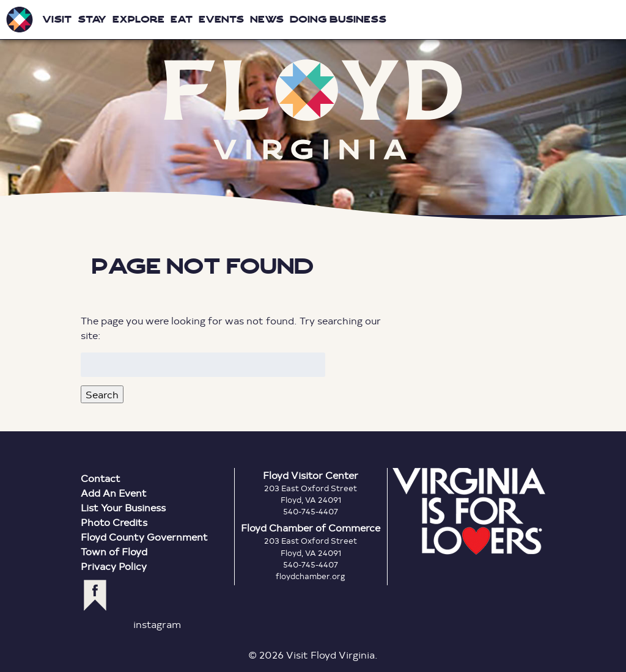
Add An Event (114, 493)
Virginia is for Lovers (469, 511)
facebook (95, 595)
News (267, 19)
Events (221, 19)
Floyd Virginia (313, 110)
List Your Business (123, 507)
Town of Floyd (114, 551)
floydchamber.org (311, 576)
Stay (92, 19)
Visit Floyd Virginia (20, 20)
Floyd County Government (144, 537)
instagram (157, 624)
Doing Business (338, 19)
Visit (57, 19)
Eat (182, 19)
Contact (101, 478)
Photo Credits (114, 522)
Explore (138, 19)
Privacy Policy (114, 566)
